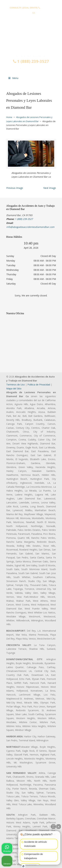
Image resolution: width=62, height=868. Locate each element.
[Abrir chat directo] (53, 827)
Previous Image (15, 188)
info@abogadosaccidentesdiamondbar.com (31, 18)
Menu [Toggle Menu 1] (13, 78)
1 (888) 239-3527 (31, 61)
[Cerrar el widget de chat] (59, 827)
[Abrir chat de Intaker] (23, 866)
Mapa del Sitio (14, 388)
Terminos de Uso (16, 385)
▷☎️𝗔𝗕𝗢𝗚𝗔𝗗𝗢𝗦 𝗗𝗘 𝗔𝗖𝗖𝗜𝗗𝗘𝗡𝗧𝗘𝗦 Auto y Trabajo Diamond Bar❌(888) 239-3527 (31, 40)
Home (9, 117)
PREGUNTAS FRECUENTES (31, 3)
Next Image (50, 188)
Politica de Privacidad (39, 385)
